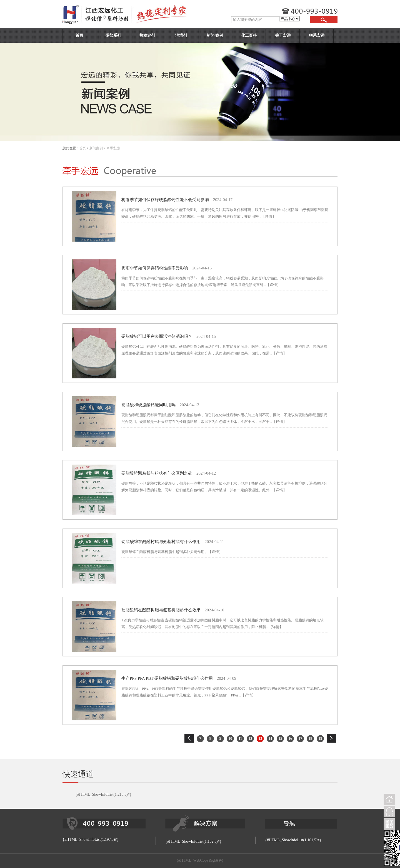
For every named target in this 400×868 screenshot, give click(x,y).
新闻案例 (96, 148)
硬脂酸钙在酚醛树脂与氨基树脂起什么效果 (161, 610)
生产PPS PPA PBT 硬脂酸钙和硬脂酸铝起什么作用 (167, 678)
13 (260, 739)
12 (250, 739)
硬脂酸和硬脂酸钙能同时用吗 (148, 405)
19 (320, 739)
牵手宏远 (113, 148)
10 (230, 739)
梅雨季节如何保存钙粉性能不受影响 (155, 268)
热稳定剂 (147, 35)
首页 (79, 35)
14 (270, 739)
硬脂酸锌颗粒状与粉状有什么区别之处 (157, 473)
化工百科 (249, 35)
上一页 (189, 738)
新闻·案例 (215, 35)
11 (240, 739)
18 (310, 739)
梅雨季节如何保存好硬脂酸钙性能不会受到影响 (165, 200)
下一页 (331, 738)
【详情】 (269, 216)
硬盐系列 (113, 35)
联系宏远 (317, 35)
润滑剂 (181, 35)
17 (300, 739)
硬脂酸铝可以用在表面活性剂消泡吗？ (157, 336)
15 (280, 739)
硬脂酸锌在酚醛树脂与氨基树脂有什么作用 (161, 542)
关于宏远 (283, 35)
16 (290, 739)
